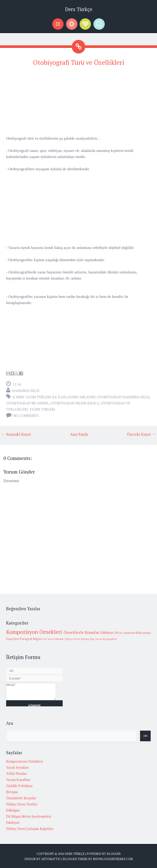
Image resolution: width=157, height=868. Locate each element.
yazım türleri (42, 409)
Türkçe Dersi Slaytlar (77, 639)
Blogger (114, 854)
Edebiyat (107, 632)
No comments (26, 416)
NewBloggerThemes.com (113, 859)
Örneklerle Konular (81, 632)
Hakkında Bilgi (26, 391)
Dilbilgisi (13, 810)
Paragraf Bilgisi (30, 639)
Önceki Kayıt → (141, 434)
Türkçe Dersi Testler (22, 804)
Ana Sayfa (79, 434)
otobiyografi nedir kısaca (75, 403)
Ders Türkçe (79, 9)
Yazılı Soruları (17, 767)
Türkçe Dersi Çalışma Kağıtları (30, 829)
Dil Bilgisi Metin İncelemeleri (29, 816)
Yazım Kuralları (18, 780)
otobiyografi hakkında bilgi (123, 397)
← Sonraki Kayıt (16, 434)
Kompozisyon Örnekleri (34, 632)
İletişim (12, 792)
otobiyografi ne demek (27, 403)
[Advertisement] (78, 103)
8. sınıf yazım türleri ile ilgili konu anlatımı (54, 397)
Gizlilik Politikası (19, 786)
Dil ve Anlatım (125, 633)
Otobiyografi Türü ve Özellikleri (78, 62)
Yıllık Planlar (17, 773)
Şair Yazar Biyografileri (103, 639)
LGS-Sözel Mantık (53, 639)
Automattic (51, 859)
